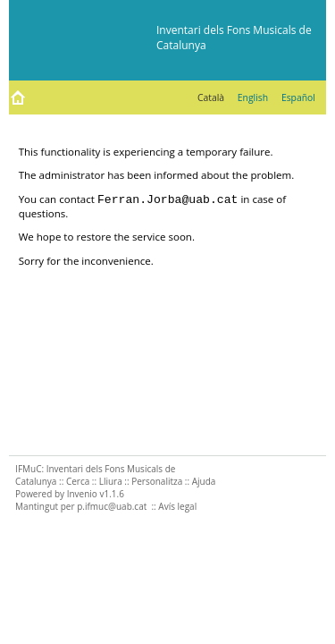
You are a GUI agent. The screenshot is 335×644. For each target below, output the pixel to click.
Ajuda (204, 481)
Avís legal (177, 506)
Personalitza (157, 481)
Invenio (82, 494)
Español (298, 97)
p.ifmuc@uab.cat (112, 506)
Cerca (78, 481)
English (253, 97)
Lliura (111, 481)
